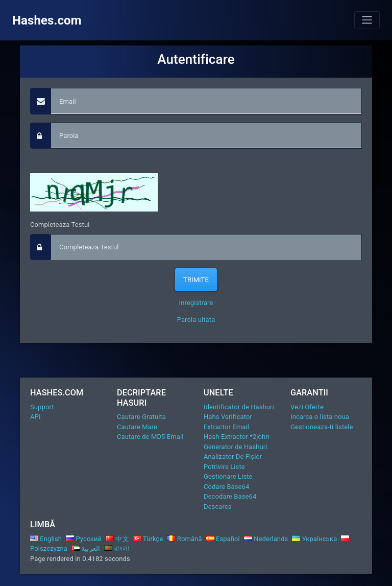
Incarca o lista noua (320, 417)
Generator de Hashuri (236, 447)
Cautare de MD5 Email (150, 437)
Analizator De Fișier (233, 456)
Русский (84, 539)
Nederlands (266, 539)
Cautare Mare (137, 427)
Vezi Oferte (307, 407)
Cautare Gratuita (141, 417)
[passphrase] (206, 136)
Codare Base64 (226, 487)
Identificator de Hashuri (239, 407)
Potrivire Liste (224, 467)
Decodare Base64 (230, 496)
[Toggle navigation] (367, 20)
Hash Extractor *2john (237, 437)
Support (42, 407)
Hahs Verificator (228, 417)
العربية (86, 548)
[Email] (206, 101)
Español (223, 539)
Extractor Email (226, 427)
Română (184, 539)
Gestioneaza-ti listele (322, 427)
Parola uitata (196, 320)
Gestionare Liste (228, 476)
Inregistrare (196, 303)
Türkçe (148, 539)
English (46, 539)
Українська (314, 539)
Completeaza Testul (60, 225)
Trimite (196, 280)
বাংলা (117, 548)
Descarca (218, 507)
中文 (117, 539)
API (35, 417)
